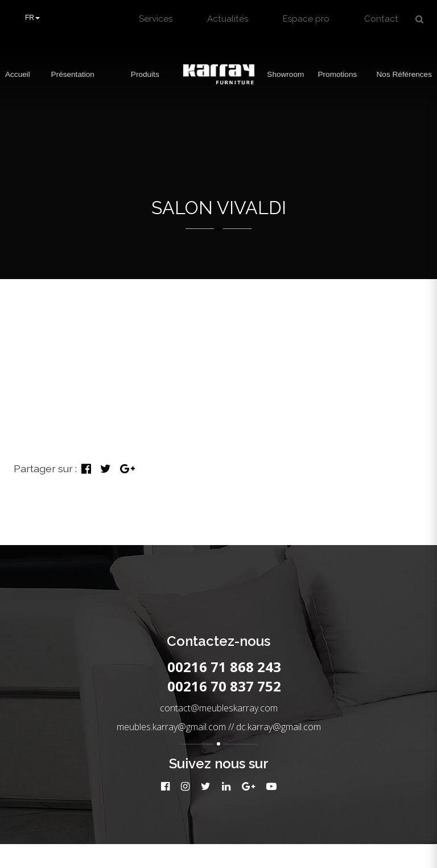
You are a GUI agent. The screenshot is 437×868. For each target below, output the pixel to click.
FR (32, 18)
